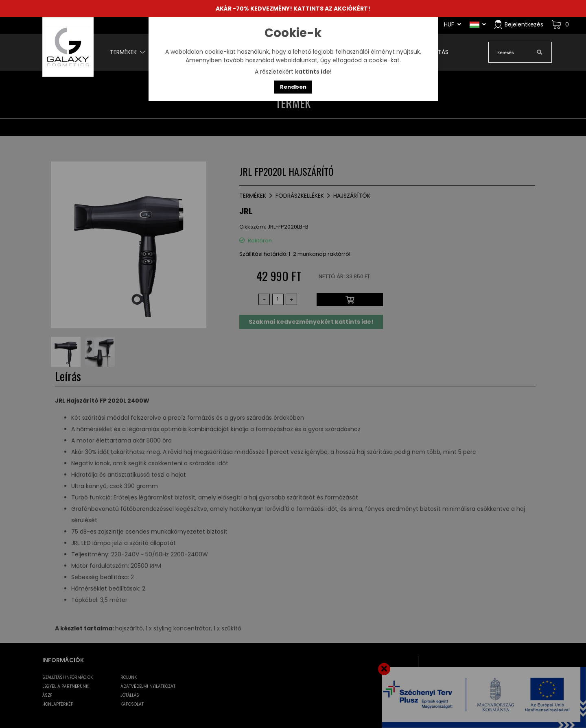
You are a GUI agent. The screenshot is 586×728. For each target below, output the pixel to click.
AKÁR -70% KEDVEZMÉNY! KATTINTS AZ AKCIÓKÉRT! (293, 9)
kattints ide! (313, 72)
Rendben (293, 87)
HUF (453, 24)
